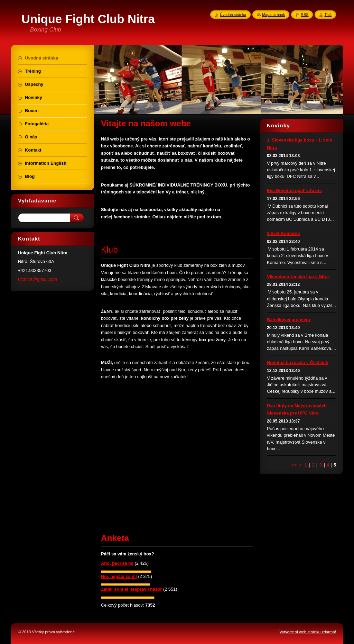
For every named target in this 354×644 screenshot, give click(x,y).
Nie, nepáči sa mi (119, 576)
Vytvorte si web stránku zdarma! (308, 632)
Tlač (328, 15)
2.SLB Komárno (283, 233)
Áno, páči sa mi (117, 563)
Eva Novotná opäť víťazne (294, 191)
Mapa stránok (273, 15)
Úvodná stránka (233, 15)
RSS (305, 15)
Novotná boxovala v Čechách (298, 362)
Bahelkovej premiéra (288, 320)
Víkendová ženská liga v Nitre (298, 277)
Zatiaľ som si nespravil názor (131, 589)
